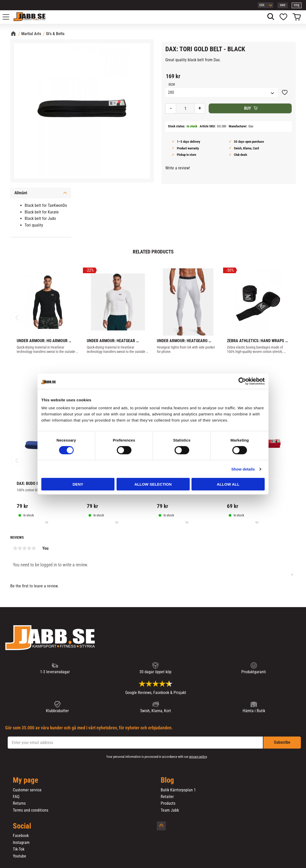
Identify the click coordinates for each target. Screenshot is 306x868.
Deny (78, 484)
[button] (9, 17)
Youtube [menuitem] (20, 856)
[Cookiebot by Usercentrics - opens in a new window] (242, 381)
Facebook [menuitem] (21, 836)
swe (283, 5)
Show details (243, 469)
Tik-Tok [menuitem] (19, 849)
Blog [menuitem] (167, 780)
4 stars (29, 548)
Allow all (228, 484)
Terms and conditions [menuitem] (31, 810)
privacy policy (198, 757)
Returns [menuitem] (19, 803)
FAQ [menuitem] (16, 797)
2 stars (20, 548)
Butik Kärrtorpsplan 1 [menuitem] (178, 790)
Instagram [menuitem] (21, 843)
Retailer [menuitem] (167, 797)
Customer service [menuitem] (27, 790)
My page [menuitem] (26, 780)
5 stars (34, 548)
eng (297, 5)
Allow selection (153, 484)
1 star (15, 548)
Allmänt (21, 193)
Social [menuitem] (22, 826)
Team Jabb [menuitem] (170, 810)
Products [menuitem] (168, 803)
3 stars (24, 548)
